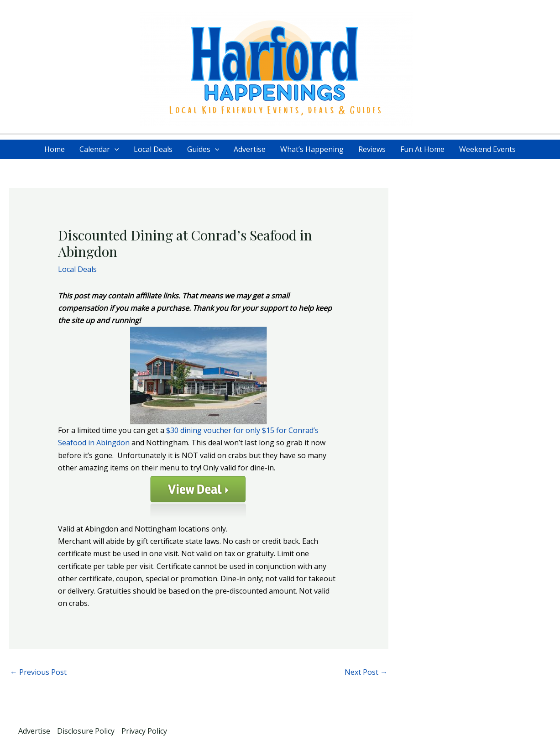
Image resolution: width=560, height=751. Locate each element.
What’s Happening (312, 149)
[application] (115, 149)
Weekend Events (487, 149)
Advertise (250, 149)
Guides (203, 149)
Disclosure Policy (86, 731)
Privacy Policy (144, 731)
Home (55, 149)
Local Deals (153, 149)
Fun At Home (422, 149)
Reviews (372, 149)
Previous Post (38, 672)
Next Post (366, 672)
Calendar (99, 149)
